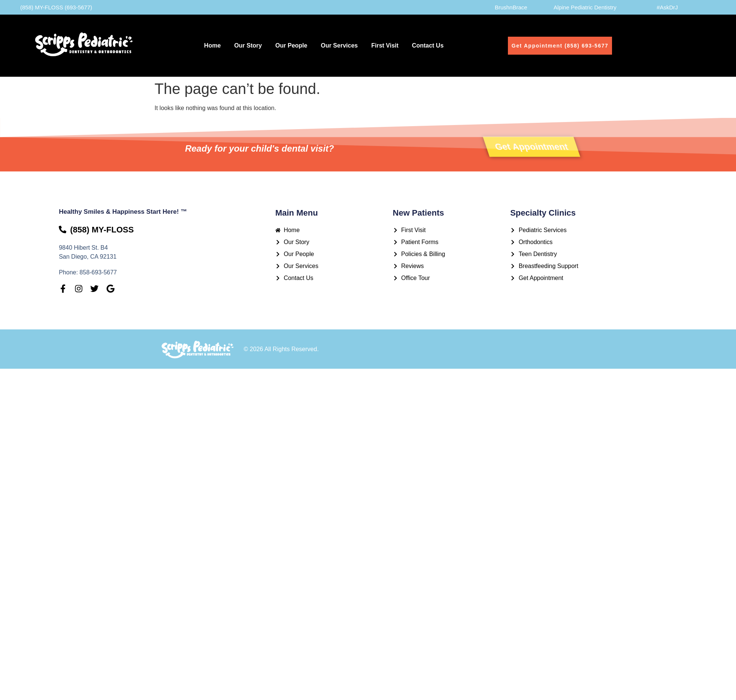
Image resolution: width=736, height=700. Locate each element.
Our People (291, 45)
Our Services (339, 45)
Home (212, 45)
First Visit (385, 45)
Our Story (248, 45)
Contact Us (428, 45)
